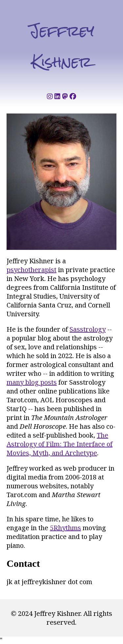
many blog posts (32, 382)
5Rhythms (65, 528)
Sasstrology (88, 329)
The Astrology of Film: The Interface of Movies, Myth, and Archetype (60, 444)
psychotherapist (31, 270)
